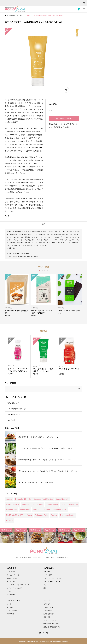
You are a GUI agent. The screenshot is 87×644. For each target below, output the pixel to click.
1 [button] (40, 271)
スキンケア (65, 124)
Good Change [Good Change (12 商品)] (52, 504)
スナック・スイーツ (13, 575)
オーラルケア (48, 575)
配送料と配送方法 (49, 614)
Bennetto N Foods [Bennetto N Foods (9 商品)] (23, 499)
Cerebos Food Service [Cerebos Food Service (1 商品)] (43, 499)
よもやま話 (11, 420)
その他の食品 (11, 595)
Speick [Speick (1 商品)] (54, 515)
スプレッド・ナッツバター (15, 588)
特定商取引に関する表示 (51, 624)
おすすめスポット (14, 414)
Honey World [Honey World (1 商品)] (12, 510)
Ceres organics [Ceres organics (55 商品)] (13, 504)
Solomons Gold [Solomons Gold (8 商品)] (41, 515)
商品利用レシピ (13, 403)
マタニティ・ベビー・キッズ (52, 578)
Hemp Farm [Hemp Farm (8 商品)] (73, 504)
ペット (46, 585)
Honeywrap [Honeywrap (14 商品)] (25, 510)
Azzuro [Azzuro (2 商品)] (9, 499)
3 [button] (45, 271)
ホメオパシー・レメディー (52, 582)
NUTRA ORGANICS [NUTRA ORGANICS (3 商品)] (15, 515)
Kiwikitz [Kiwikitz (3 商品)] (36, 510)
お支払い (10, 607)
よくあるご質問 (48, 607)
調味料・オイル (12, 578)
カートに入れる (65, 118)
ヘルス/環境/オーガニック (17, 409)
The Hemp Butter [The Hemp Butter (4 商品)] (67, 515)
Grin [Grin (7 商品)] (63, 504)
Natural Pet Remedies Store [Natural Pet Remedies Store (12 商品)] (54, 510)
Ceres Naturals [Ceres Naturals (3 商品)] (62, 499)
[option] (17, 295)
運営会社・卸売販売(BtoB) (52, 627)
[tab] (43, 224)
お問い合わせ (48, 604)
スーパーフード (12, 572)
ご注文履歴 (11, 614)
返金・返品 (47, 617)
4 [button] (47, 271)
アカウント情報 (12, 611)
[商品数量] (59, 111)
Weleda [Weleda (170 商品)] (9, 521)
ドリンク (10, 591)
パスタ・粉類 (11, 582)
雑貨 (45, 588)
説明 (43, 224)
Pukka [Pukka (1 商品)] (29, 515)
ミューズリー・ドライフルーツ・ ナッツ (20, 585)
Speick (67, 127)
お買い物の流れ (48, 611)
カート (9, 604)
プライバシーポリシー (50, 620)
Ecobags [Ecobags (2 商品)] (26, 504)
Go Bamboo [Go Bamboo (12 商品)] (38, 504)
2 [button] (42, 271)
